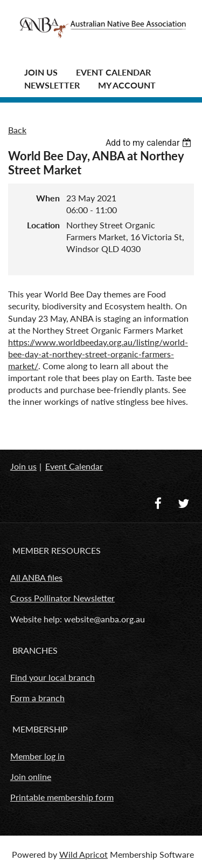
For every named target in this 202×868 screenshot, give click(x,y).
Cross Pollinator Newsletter (62, 598)
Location (43, 225)
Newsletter (52, 85)
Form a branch (37, 698)
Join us (23, 466)
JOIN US (41, 72)
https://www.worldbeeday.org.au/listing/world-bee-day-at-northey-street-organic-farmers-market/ (98, 354)
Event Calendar (113, 72)
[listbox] (150, 143)
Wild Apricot (83, 854)
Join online (31, 777)
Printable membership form (62, 797)
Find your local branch (53, 677)
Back (17, 130)
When (48, 198)
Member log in (37, 756)
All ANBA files (36, 577)
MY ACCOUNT (127, 85)
